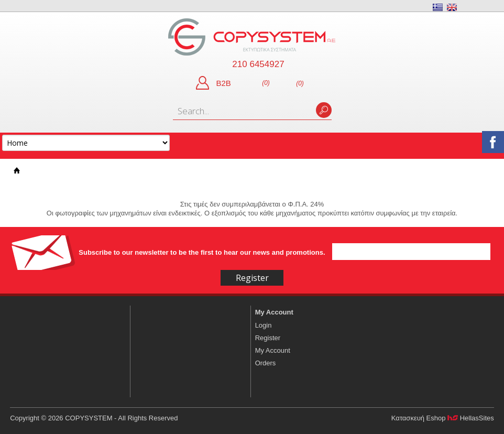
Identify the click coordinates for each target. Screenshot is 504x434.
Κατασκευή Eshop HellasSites (443, 418)
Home (17, 171)
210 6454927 (258, 64)
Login (264, 325)
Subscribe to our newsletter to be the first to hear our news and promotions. (203, 252)
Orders (266, 363)
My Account (274, 312)
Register (268, 338)
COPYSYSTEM (252, 37)
